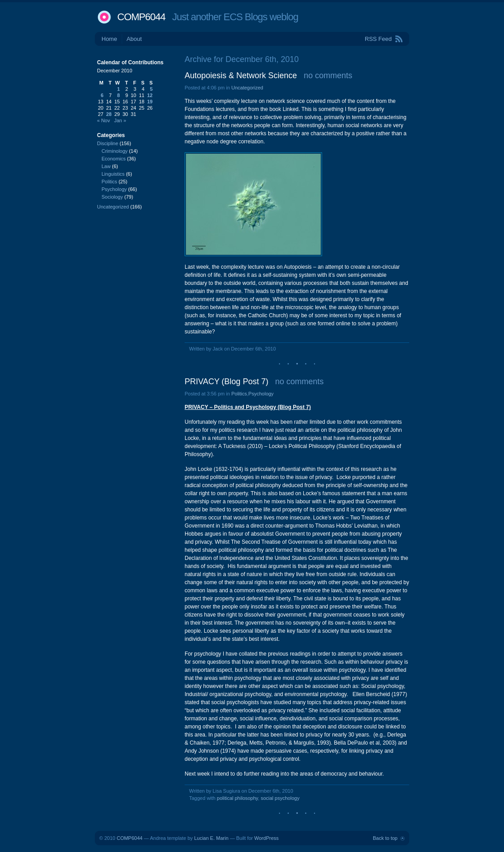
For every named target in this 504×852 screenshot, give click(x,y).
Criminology (115, 151)
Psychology (261, 394)
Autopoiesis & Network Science (241, 75)
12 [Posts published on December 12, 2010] (150, 95)
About (134, 39)
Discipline (108, 143)
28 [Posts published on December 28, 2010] (109, 114)
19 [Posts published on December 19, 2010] (150, 102)
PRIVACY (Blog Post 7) (226, 382)
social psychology (280, 798)
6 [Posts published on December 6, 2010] (102, 95)
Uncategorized (247, 88)
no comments (328, 75)
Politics (239, 394)
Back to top (385, 838)
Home (109, 39)
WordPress (266, 838)
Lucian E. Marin (211, 838)
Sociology (112, 197)
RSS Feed (378, 39)
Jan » (120, 120)
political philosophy (238, 798)
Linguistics (113, 174)
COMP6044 (141, 17)
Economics (114, 159)
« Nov (104, 120)
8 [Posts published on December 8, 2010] (119, 95)
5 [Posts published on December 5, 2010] (151, 89)
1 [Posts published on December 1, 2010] (119, 89)
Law (106, 166)
